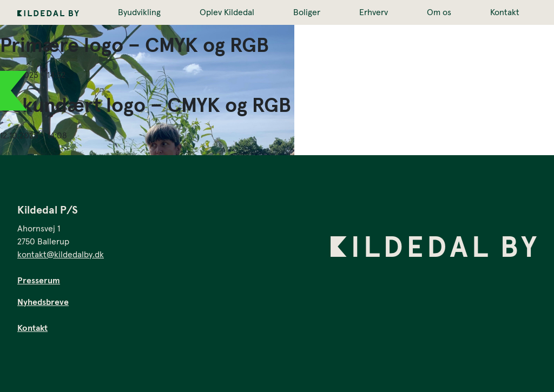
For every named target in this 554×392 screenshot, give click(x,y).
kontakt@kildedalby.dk (61, 255)
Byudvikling (139, 12)
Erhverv (374, 12)
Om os (439, 12)
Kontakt (505, 12)
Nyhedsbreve (43, 302)
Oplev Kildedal (227, 12)
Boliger (307, 12)
